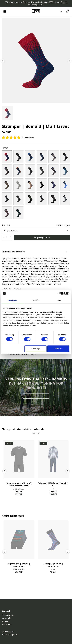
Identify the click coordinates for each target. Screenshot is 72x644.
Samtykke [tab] (13, 300)
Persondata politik (10, 634)
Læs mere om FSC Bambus (36, 396)
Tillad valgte (35, 349)
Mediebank (7, 624)
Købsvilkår (6, 618)
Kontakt (5, 621)
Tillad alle (58, 349)
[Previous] (4, 471)
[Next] (68, 471)
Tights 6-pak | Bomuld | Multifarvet (19, 565)
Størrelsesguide (63, 225)
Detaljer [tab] (36, 300)
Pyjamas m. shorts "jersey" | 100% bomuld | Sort (19, 484)
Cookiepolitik (7, 632)
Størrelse (6, 225)
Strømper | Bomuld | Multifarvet (53, 565)
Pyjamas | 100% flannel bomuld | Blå (53, 484)
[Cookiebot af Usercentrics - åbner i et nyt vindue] (59, 293)
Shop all (36, 433)
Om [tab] (59, 300)
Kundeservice (8, 615)
